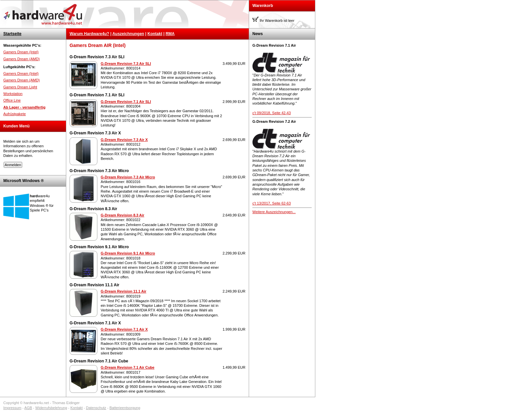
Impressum (12, 408)
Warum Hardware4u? (89, 34)
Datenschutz (96, 408)
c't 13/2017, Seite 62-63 (272, 203)
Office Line (12, 100)
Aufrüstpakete (15, 114)
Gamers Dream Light (20, 87)
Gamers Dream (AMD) (22, 59)
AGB (28, 408)
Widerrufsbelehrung (51, 408)
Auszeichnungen (128, 34)
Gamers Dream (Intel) (21, 52)
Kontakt (155, 34)
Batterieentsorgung (125, 408)
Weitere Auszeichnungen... (274, 212)
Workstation (13, 94)
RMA (170, 34)
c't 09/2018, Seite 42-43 (272, 113)
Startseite (12, 34)
